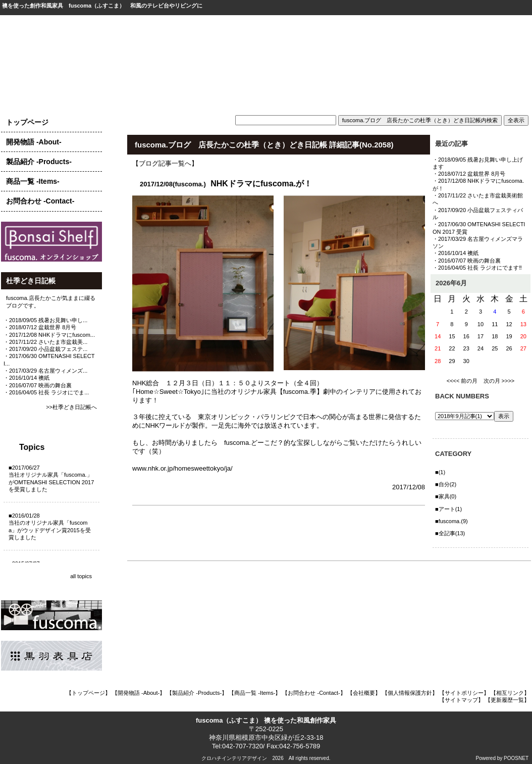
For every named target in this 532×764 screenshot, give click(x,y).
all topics (81, 576)
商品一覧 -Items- (33, 181)
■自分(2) (446, 484)
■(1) (440, 472)
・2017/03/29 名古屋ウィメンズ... (45, 371)
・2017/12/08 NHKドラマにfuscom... (49, 335)
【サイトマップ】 (461, 700)
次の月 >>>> (499, 381)
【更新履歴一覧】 (507, 700)
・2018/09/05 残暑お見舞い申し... (45, 320)
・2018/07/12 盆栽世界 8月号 (40, 327)
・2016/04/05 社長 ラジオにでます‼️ (477, 268)
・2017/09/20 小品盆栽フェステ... (45, 349)
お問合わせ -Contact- (40, 201)
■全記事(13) (450, 533)
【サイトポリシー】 (464, 693)
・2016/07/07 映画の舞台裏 (38, 385)
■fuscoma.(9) (451, 521)
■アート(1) (448, 509)
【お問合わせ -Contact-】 (314, 693)
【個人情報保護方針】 (410, 693)
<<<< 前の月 (462, 381)
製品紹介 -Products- (39, 162)
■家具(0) (446, 496)
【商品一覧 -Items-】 (255, 693)
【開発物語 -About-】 (139, 693)
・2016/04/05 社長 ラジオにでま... (46, 392)
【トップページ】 (88, 693)
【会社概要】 (364, 693)
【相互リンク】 (510, 693)
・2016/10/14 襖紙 (26, 378)
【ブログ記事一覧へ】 (165, 163)
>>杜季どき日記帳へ (71, 407)
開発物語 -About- (34, 142)
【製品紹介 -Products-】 (197, 693)
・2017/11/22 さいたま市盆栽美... (45, 342)
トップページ (27, 122)
